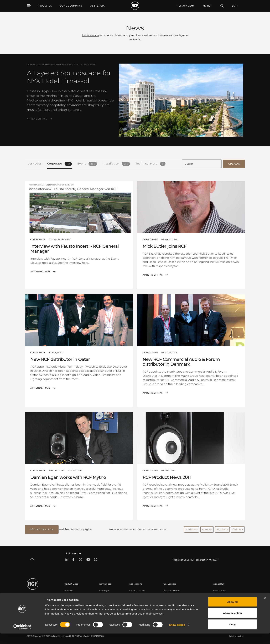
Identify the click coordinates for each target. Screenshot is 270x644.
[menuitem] (71, 6)
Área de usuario (172, 589)
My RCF (207, 6)
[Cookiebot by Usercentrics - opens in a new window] (22, 637)
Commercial (70, 603)
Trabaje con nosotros (224, 598)
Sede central (220, 589)
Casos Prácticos (137, 589)
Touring (67, 594)
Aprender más (37, 119)
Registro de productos (175, 594)
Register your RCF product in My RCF (196, 559)
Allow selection (232, 624)
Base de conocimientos (176, 598)
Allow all (233, 612)
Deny (233, 635)
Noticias (217, 603)
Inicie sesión (90, 35)
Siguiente (222, 529)
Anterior (207, 529)
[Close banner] (265, 609)
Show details (177, 635)
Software (104, 594)
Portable (68, 589)
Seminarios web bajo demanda (179, 603)
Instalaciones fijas (73, 598)
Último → (238, 529)
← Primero (191, 529)
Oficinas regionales (223, 594)
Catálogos (105, 589)
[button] (42, 529)
